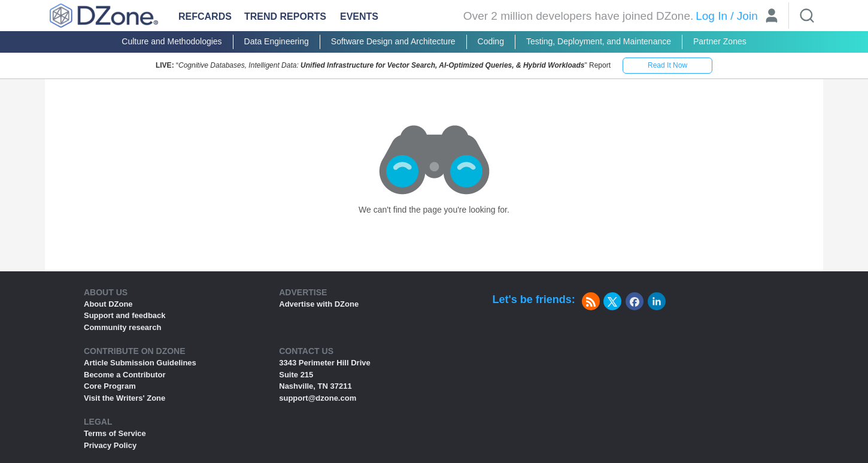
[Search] (807, 16)
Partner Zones (720, 41)
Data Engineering (277, 41)
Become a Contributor (125, 375)
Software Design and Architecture (393, 41)
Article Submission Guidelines (140, 363)
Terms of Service (115, 433)
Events (359, 16)
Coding (491, 41)
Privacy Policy (110, 445)
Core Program (110, 386)
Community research (122, 327)
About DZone (108, 304)
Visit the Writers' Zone (125, 398)
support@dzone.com (318, 398)
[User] (772, 17)
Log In (711, 16)
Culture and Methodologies (172, 41)
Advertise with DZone (319, 304)
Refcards (205, 16)
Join (747, 16)
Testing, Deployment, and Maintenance (599, 41)
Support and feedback (125, 315)
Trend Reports (285, 16)
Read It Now (667, 65)
